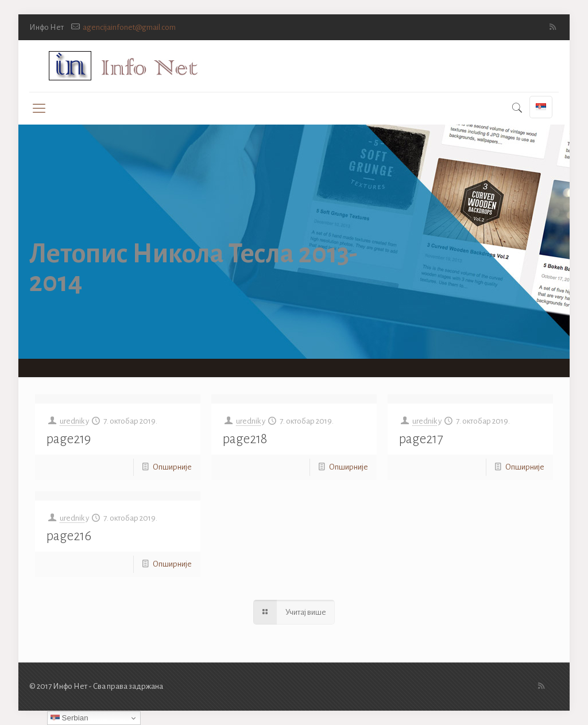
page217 (421, 439)
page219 (69, 439)
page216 (69, 536)
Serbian (69, 718)
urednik (72, 421)
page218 (245, 439)
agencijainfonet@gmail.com (129, 27)
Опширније (172, 467)
